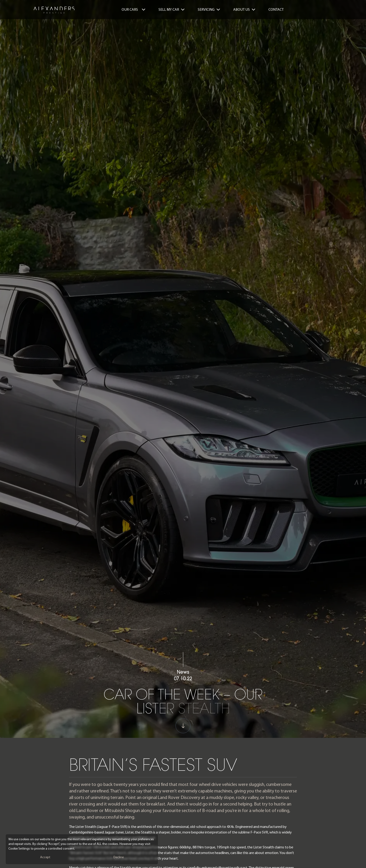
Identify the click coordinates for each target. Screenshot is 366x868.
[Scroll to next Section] (183, 731)
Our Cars (134, 9)
